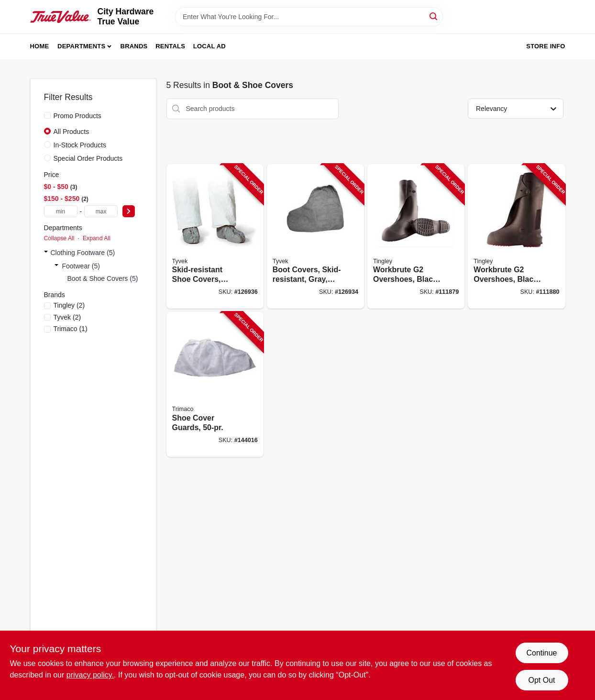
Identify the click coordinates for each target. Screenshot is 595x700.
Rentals (170, 46)
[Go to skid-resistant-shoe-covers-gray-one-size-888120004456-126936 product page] (215, 237)
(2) (69, 305)
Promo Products (77, 116)
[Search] (434, 16)
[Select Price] (129, 211)
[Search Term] (309, 17)
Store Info (545, 46)
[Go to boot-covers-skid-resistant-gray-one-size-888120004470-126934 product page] (315, 237)
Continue (541, 653)
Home (40, 46)
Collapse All (59, 238)
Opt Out (541, 680)
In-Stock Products (80, 145)
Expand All (97, 238)
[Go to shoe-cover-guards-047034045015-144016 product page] (215, 384)
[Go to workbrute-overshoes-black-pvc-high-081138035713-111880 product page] (516, 237)
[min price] (61, 211)
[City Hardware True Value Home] (61, 17)
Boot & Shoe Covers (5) (103, 278)
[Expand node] (46, 253)
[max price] (101, 211)
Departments (81, 46)
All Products (72, 132)
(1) (71, 329)
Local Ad (209, 46)
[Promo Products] (47, 115)
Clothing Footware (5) (83, 253)
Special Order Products (88, 158)
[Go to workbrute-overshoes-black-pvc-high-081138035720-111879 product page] (416, 237)
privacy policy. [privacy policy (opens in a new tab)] (90, 675)
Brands (134, 46)
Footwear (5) (81, 266)
